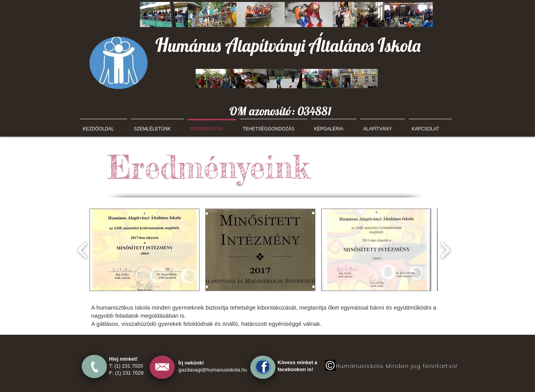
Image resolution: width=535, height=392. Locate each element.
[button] (145, 250)
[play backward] (83, 250)
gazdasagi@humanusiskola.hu (213, 370)
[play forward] (445, 250)
